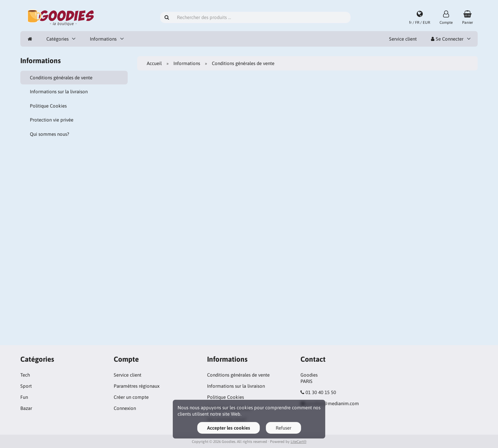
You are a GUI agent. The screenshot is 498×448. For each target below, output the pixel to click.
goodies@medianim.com (333, 403)
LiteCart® (299, 442)
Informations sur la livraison (59, 92)
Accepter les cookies (229, 428)
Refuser (283, 428)
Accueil (154, 63)
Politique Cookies (48, 106)
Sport (26, 386)
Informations (103, 39)
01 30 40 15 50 (321, 392)
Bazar (26, 408)
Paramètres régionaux (137, 386)
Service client (403, 39)
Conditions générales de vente (61, 78)
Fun (24, 397)
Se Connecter (447, 39)
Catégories (57, 39)
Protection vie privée (52, 120)
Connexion (125, 408)
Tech (25, 375)
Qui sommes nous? (50, 134)
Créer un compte (131, 397)
